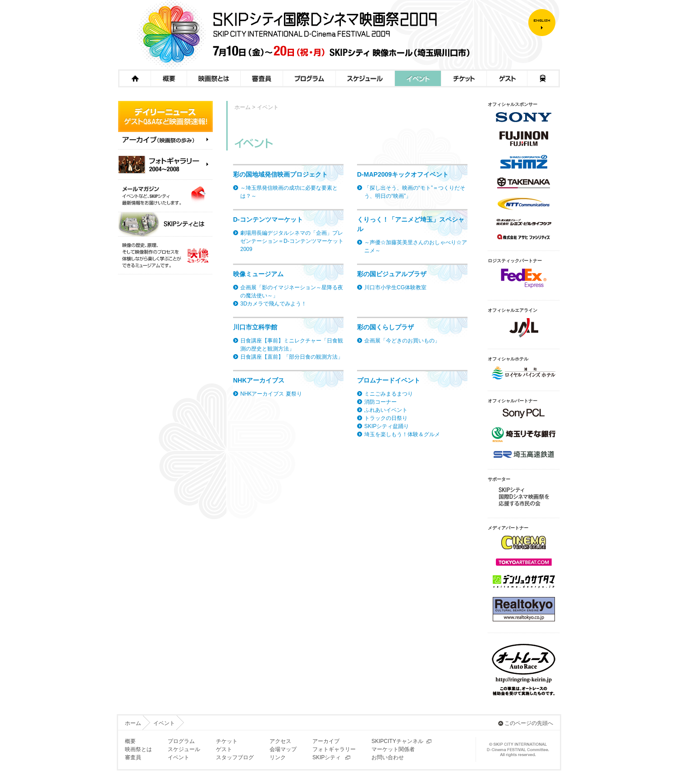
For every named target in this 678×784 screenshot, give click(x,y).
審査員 (261, 78)
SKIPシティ (327, 757)
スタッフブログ (235, 757)
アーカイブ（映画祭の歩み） (165, 143)
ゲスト (507, 78)
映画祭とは (213, 78)
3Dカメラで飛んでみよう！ (273, 304)
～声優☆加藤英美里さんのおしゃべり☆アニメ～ (416, 246)
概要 (169, 78)
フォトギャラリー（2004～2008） (165, 165)
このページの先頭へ (529, 723)
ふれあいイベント (386, 410)
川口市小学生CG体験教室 (395, 287)
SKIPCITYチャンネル (397, 741)
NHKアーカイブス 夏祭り (271, 394)
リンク (278, 757)
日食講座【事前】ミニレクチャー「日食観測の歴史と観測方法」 (292, 345)
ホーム (134, 78)
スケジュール (365, 78)
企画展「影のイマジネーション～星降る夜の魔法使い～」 (292, 292)
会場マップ (283, 749)
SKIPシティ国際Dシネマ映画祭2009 (323, 35)
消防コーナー (380, 402)
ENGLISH (544, 23)
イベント (418, 78)
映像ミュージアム (165, 255)
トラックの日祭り (386, 418)
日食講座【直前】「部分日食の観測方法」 (292, 357)
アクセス (543, 78)
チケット (464, 78)
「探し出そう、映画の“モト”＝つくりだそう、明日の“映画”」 (415, 192)
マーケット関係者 (393, 749)
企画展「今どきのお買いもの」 (402, 341)
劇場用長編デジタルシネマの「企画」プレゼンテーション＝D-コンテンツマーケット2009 (292, 241)
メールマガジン (165, 196)
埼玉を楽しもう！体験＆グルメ (402, 434)
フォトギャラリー (334, 749)
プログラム (309, 78)
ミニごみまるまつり (389, 394)
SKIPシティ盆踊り (387, 426)
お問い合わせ (388, 757)
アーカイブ (326, 741)
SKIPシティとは (165, 224)
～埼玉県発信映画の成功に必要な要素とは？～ (289, 192)
